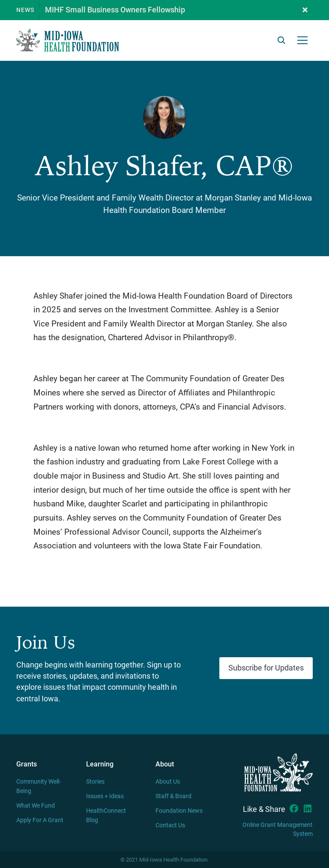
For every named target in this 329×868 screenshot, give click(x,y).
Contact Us (170, 825)
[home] (68, 40)
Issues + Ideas (105, 796)
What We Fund (36, 806)
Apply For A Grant (40, 820)
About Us (168, 782)
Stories (95, 782)
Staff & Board (173, 796)
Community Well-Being (39, 786)
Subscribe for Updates (266, 668)
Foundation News (179, 811)
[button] (305, 10)
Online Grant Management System (278, 830)
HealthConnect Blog (106, 816)
